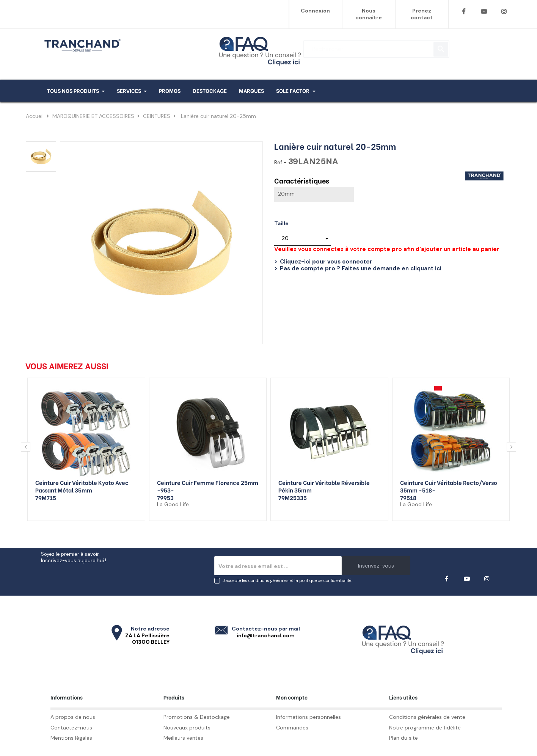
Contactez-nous (71, 728)
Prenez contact (422, 14)
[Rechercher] (376, 45)
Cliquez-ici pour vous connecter (326, 262)
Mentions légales (71, 738)
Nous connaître (369, 14)
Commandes (292, 728)
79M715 (46, 497)
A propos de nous (73, 717)
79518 (408, 497)
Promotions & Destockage (197, 717)
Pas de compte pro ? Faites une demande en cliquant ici (361, 268)
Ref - (280, 162)
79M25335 (293, 497)
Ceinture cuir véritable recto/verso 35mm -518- (449, 486)
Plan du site (404, 738)
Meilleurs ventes (183, 738)
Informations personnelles (309, 717)
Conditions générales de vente (427, 717)
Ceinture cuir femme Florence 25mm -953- (208, 486)
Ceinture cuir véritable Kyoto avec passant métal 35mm (82, 486)
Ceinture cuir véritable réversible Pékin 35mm (324, 486)
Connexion (315, 11)
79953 (165, 497)
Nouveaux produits (187, 728)
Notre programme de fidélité (425, 728)
